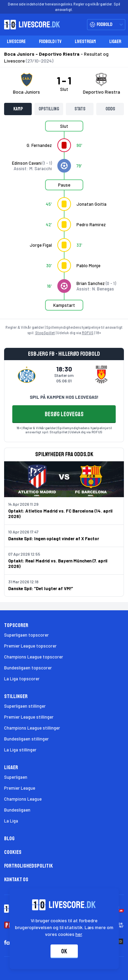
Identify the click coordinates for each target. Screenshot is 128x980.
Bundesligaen (17, 810)
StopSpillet (45, 333)
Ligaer (115, 42)
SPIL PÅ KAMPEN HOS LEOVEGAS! (64, 397)
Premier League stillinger (29, 717)
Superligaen (16, 777)
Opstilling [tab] (49, 109)
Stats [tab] (80, 109)
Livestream (85, 42)
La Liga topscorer (22, 679)
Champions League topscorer (34, 657)
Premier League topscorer (30, 646)
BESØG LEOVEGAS (64, 414)
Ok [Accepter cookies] (64, 951)
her (79, 934)
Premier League (20, 788)
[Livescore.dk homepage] (30, 25)
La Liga (11, 821)
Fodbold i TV (50, 42)
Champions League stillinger (32, 728)
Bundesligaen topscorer (28, 668)
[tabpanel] (64, 220)
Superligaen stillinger (25, 706)
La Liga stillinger (20, 750)
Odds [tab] (110, 109)
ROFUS (88, 333)
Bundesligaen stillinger (26, 739)
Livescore (16, 42)
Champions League (23, 799)
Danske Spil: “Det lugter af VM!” (41, 588)
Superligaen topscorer (26, 635)
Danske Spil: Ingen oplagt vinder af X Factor (54, 539)
